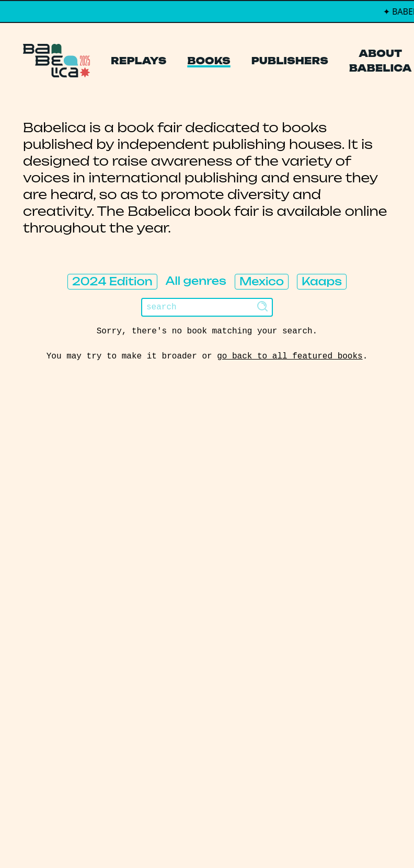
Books (209, 61)
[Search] (207, 307)
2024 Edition (112, 281)
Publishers (290, 61)
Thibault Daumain (262, 839)
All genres (196, 281)
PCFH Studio (200, 839)
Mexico (262, 281)
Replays (139, 61)
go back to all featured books (290, 356)
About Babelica (381, 61)
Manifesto (59, 554)
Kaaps (322, 281)
